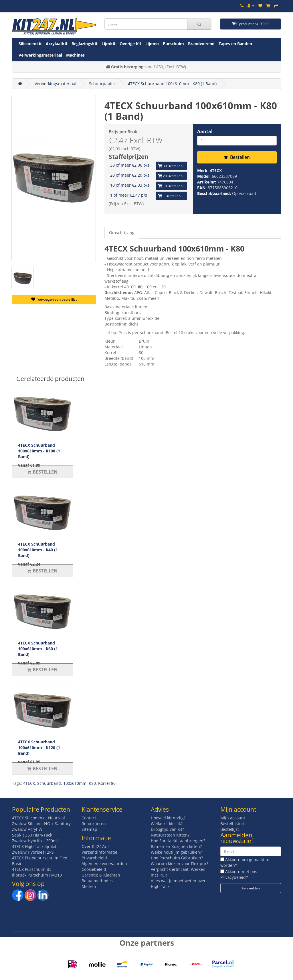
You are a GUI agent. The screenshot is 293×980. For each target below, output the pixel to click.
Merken (89, 886)
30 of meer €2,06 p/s (130, 165)
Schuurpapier (102, 84)
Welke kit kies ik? (167, 824)
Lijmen (152, 44)
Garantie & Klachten (101, 875)
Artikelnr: (207, 182)
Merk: (203, 170)
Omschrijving (122, 232)
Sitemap (89, 829)
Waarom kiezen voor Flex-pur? (180, 864)
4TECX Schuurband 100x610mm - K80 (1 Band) (172, 84)
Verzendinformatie (99, 852)
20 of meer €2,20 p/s (130, 175)
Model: (204, 176)
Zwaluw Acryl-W (27, 829)
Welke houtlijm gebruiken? (176, 852)
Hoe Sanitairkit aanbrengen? (178, 841)
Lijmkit (109, 44)
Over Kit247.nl (95, 846)
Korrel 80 (107, 783)
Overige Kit (130, 44)
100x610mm (75, 783)
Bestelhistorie (233, 824)
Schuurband (49, 783)
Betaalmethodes (97, 881)
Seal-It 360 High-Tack (32, 835)
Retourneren (94, 824)
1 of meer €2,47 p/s (129, 195)
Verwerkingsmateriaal (40, 55)
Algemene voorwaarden (104, 864)
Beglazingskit (85, 44)
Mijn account (233, 818)
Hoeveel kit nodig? (168, 818)
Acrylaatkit (57, 44)
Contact (89, 818)
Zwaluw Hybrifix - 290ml (35, 841)
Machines (75, 55)
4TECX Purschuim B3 (32, 869)
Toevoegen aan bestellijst (54, 299)
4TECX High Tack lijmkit (34, 846)
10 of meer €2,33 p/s (130, 185)
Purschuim (173, 44)
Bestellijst (230, 829)
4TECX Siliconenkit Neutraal (38, 818)
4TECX (216, 170)
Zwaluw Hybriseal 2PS (33, 852)
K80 (92, 783)
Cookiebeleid (94, 869)
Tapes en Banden (235, 44)
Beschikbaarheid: (215, 193)
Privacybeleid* (234, 877)
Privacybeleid (94, 858)
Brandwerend (201, 44)
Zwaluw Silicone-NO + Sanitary (41, 824)
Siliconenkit (30, 44)
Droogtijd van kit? (167, 829)
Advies (160, 809)
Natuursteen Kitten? (170, 835)
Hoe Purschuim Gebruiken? (177, 858)
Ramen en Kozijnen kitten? (176, 846)
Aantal (205, 131)
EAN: (202, 188)
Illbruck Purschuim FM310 (37, 875)
